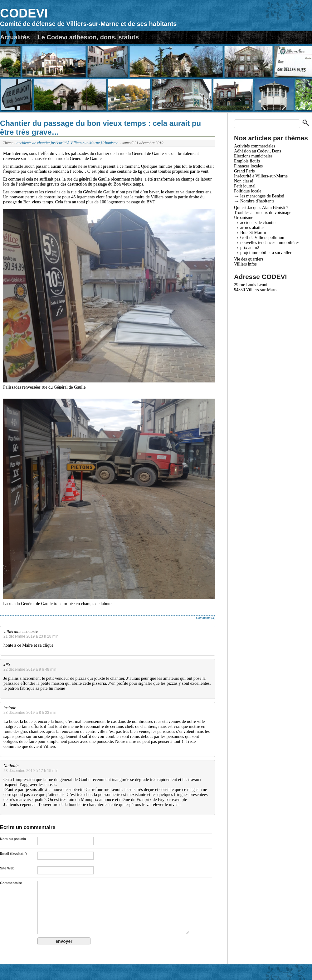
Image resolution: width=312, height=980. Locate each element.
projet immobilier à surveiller (266, 253)
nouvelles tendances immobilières (270, 243)
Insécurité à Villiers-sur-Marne (75, 143)
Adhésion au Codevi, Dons (258, 151)
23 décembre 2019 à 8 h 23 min (30, 713)
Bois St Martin (253, 233)
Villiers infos (245, 264)
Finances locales (248, 166)
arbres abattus (252, 228)
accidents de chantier (33, 143)
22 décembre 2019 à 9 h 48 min (30, 669)
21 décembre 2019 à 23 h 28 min (31, 636)
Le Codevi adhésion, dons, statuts (88, 37)
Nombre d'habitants (257, 201)
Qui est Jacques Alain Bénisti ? (261, 208)
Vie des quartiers (249, 259)
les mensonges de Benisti (262, 196)
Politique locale (248, 191)
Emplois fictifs (247, 161)
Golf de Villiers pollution (262, 238)
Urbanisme (110, 143)
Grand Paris (244, 171)
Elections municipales (253, 156)
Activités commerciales (255, 146)
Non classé (244, 181)
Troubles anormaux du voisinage (263, 213)
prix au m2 (250, 248)
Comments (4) (206, 618)
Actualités (15, 37)
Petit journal (245, 186)
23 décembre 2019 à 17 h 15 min (31, 771)
